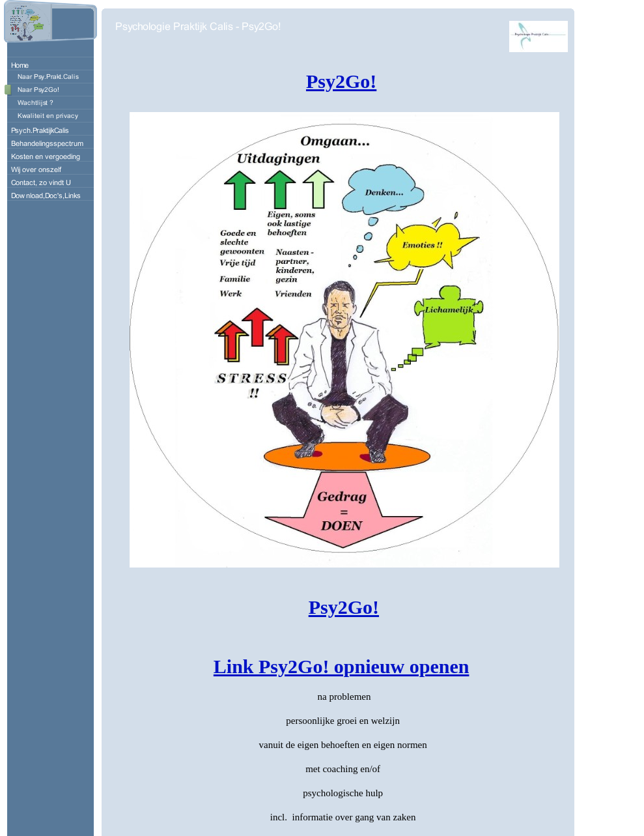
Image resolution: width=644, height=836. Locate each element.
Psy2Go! (341, 81)
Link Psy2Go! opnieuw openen (342, 666)
